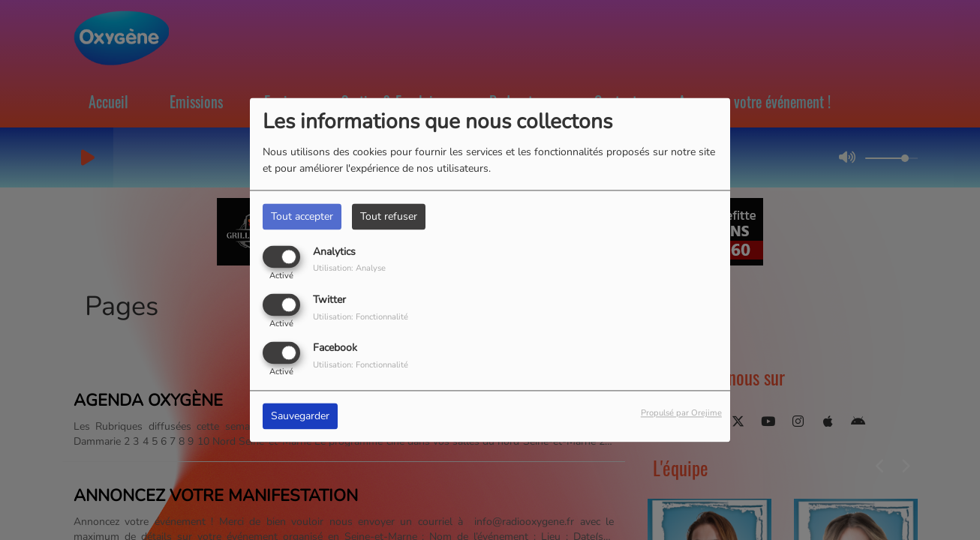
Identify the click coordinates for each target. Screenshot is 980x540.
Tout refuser (389, 216)
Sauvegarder (300, 417)
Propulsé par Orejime (681, 414)
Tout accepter (302, 216)
